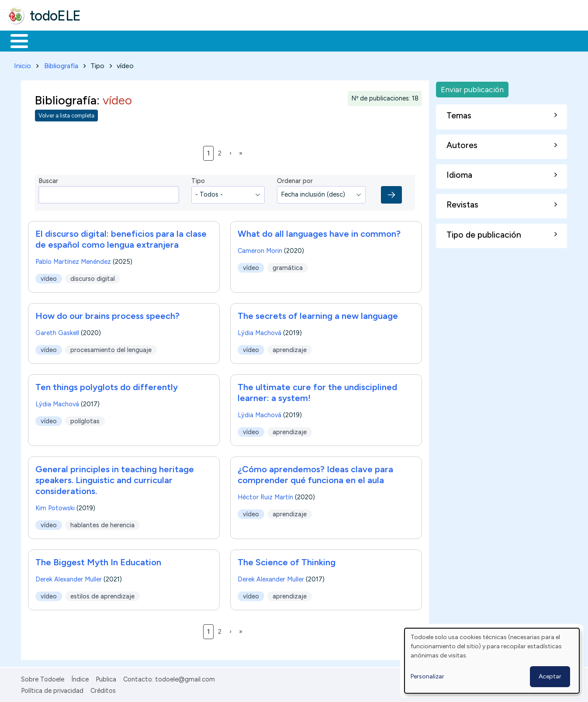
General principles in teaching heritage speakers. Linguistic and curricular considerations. (115, 478)
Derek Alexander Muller (69, 578)
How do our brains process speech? (107, 314)
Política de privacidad (52, 689)
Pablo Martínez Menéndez (73, 260)
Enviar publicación (472, 88)
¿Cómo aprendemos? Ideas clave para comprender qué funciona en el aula (315, 473)
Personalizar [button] (427, 676)
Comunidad (320, 40)
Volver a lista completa (66, 114)
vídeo (49, 277)
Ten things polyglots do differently (107, 385)
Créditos (103, 689)
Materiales (49, 40)
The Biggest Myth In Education (98, 560)
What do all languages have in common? (319, 232)
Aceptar (550, 676)
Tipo (198, 180)
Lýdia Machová (259, 331)
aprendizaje (290, 348)
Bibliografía (61, 64)
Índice (80, 678)
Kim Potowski (55, 506)
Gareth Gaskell (57, 331)
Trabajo (157, 40)
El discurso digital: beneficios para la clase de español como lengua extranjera (121, 237)
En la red (206, 40)
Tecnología (261, 40)
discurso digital (93, 277)
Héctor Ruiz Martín (265, 495)
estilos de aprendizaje (102, 595)
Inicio (15, 40)
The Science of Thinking (287, 560)
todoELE (55, 16)
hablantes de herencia (102, 523)
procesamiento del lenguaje (111, 348)
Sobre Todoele (43, 678)
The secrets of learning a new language (318, 314)
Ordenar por (295, 180)
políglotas (85, 419)
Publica (106, 678)
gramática (288, 266)
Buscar (359, 40)
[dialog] (492, 661)
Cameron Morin (260, 249)
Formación (105, 40)
